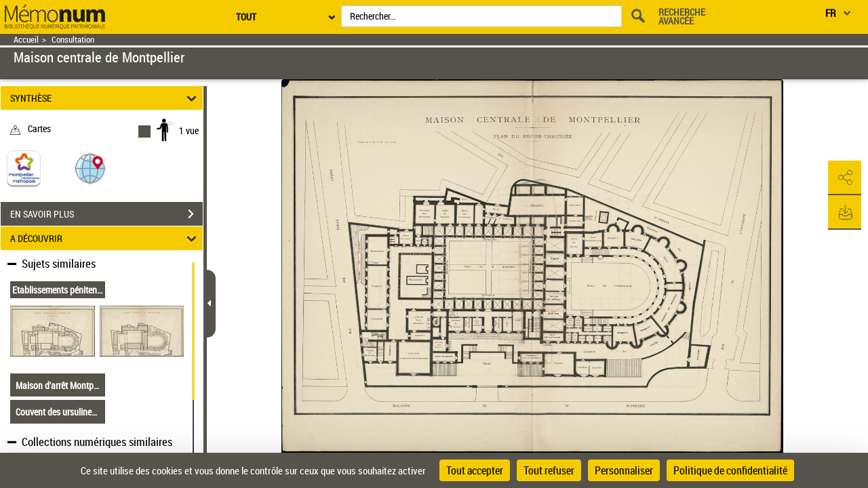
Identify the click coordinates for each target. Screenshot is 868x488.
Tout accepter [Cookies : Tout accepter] (475, 470)
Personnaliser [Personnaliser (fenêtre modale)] (624, 470)
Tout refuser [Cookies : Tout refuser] (549, 470)
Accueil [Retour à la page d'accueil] (26, 40)
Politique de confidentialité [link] (730, 470)
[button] (90, 168)
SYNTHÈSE (105, 98)
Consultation (73, 40)
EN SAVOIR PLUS (106, 214)
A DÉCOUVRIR (105, 238)
